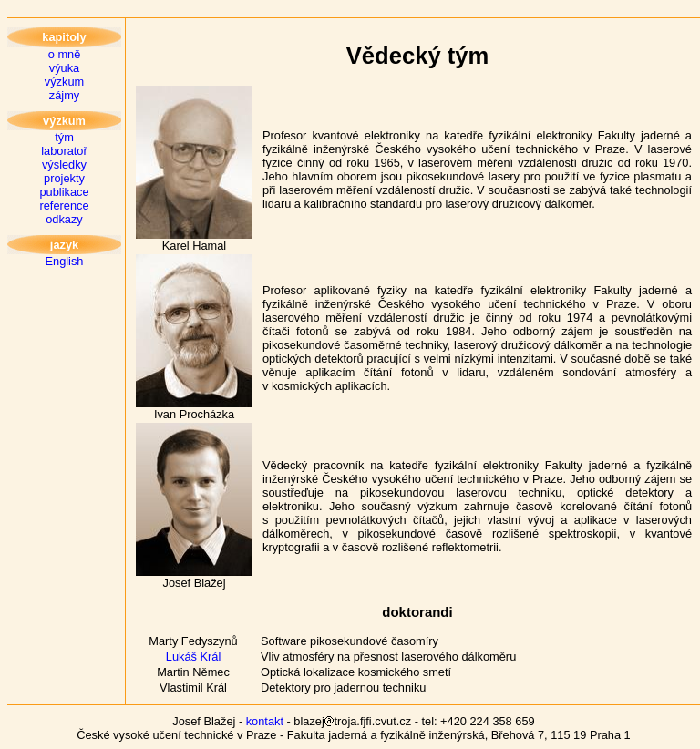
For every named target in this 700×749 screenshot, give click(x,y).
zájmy (64, 95)
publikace (64, 192)
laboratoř (64, 151)
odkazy (64, 219)
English (65, 261)
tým (64, 137)
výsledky (64, 164)
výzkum (64, 82)
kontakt (265, 721)
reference (64, 205)
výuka (64, 68)
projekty (64, 178)
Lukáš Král (193, 657)
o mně (65, 54)
